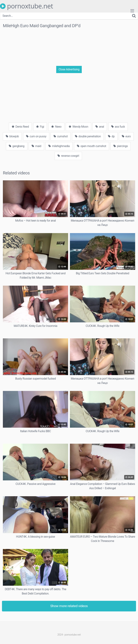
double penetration (88, 136)
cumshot (61, 136)
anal (100, 127)
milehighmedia (59, 146)
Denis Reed (20, 127)
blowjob (12, 136)
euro (126, 136)
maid (36, 146)
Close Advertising (69, 69)
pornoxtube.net (27, 6)
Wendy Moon (78, 127)
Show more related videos (69, 606)
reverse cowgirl (68, 156)
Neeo (56, 127)
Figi (40, 127)
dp (111, 136)
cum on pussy (36, 136)
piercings (121, 146)
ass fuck (118, 127)
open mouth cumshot (92, 146)
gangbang (17, 146)
